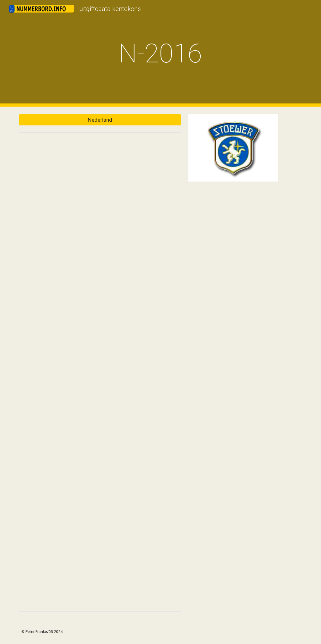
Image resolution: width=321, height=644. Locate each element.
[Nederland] (100, 120)
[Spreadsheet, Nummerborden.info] (100, 372)
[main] (160, 53)
